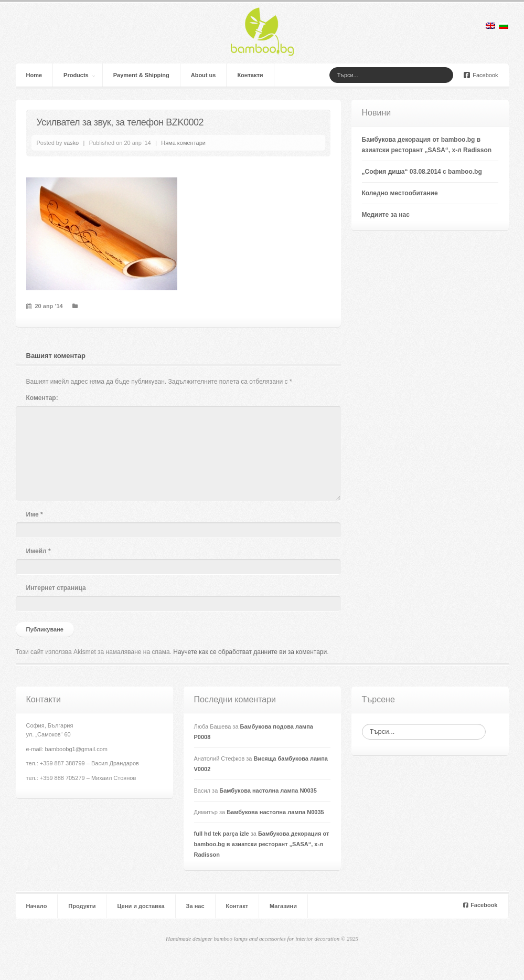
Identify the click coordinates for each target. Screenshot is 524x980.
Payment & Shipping (141, 75)
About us (204, 75)
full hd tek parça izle (222, 834)
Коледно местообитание (400, 193)
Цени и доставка (141, 906)
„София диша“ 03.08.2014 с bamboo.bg (422, 172)
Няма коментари (183, 143)
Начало (37, 906)
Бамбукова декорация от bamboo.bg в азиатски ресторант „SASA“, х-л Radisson (262, 844)
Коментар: (42, 398)
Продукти (82, 906)
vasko (71, 143)
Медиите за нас (386, 215)
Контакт (237, 906)
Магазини (283, 906)
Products (76, 75)
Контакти (250, 75)
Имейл (39, 551)
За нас (195, 906)
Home (34, 75)
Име (35, 514)
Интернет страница (56, 588)
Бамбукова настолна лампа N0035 (268, 791)
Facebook (481, 75)
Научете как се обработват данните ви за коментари (250, 652)
